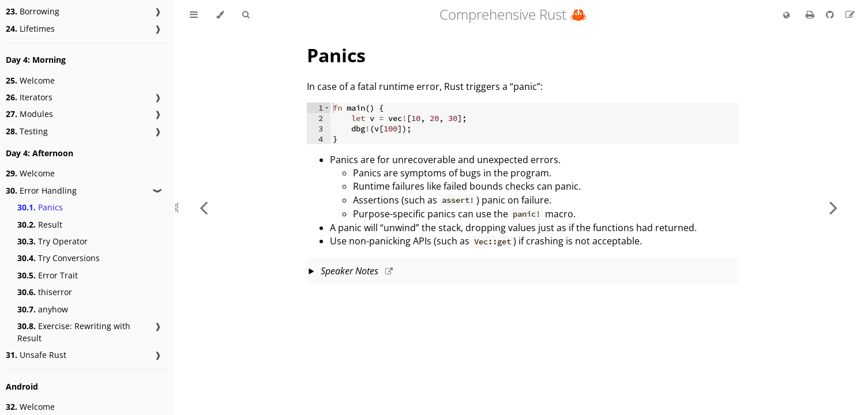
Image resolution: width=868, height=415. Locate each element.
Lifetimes (30, 29)
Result (40, 225)
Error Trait (48, 275)
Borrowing (33, 11)
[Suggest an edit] (850, 14)
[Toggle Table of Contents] (194, 15)
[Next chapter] (833, 207)
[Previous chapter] (204, 207)
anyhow (43, 309)
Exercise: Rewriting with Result (74, 332)
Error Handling (41, 190)
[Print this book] (811, 14)
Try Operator (52, 241)
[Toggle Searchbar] (246, 15)
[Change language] (786, 16)
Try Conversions (59, 258)
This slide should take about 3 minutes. (524, 272)
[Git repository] (831, 14)
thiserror (45, 292)
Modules (29, 114)
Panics (40, 207)
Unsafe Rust (36, 355)
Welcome (30, 80)
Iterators (29, 97)
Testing (27, 131)
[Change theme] (220, 15)
